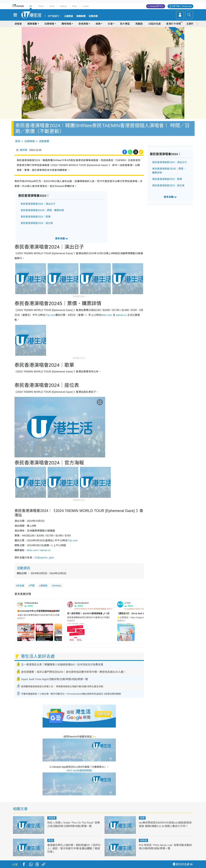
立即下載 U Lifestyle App (182, 6)
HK (31, 6)
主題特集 (191, 24)
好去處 (21, 586)
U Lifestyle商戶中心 (156, 6)
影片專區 (125, 24)
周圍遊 (139, 24)
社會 (110, 24)
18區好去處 (154, 24)
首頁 (18, 141)
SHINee (57, 586)
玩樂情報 (49, 24)
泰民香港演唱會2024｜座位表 (37, 223)
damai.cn (121, 315)
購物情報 (66, 24)
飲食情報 (83, 24)
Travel (41, 6)
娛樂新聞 (81, 16)
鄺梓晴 (23, 150)
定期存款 (93, 16)
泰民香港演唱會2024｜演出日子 (38, 204)
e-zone (86, 6)
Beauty (63, 6)
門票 (32, 586)
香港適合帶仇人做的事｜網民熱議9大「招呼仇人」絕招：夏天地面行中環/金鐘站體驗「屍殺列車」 (74, 849)
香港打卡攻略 (173, 24)
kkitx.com (107, 315)
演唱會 (18, 24)
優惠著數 (32, 24)
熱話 (51, 840)
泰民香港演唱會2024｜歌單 (36, 217)
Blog (74, 6)
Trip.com (50, 315)
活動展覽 (44, 141)
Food (52, 6)
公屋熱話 (69, 16)
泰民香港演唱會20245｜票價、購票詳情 (42, 210)
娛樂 (98, 24)
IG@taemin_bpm (44, 558)
